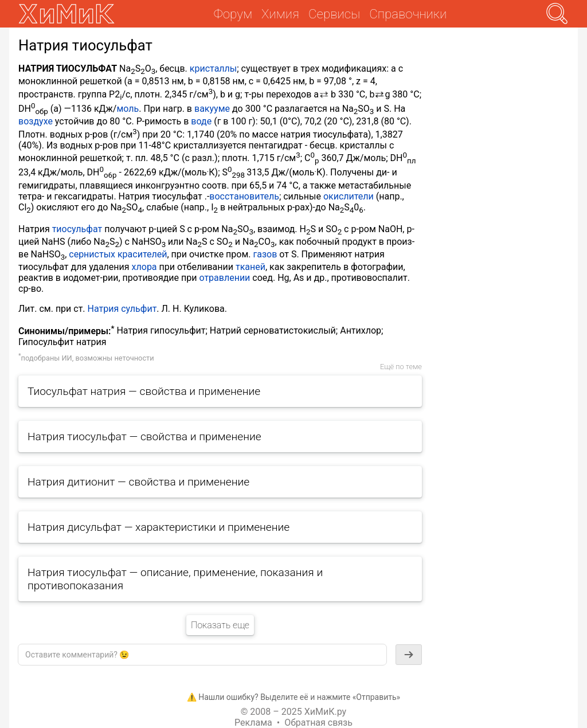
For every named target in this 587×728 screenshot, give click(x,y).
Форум (233, 14)
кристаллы (213, 69)
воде (201, 121)
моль (128, 109)
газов (265, 254)
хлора (144, 267)
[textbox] (202, 655)
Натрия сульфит (122, 309)
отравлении (224, 278)
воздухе (36, 121)
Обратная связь (318, 723)
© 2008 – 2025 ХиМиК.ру (293, 712)
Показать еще (220, 625)
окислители (349, 196)
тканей (251, 267)
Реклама (253, 723)
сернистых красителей (118, 254)
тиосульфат (77, 229)
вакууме (212, 109)
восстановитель (244, 196)
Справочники (408, 14)
